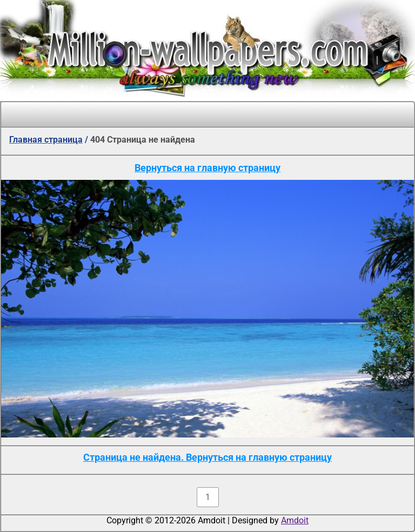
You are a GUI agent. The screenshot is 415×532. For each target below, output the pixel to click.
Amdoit (295, 520)
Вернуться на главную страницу (207, 168)
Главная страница (46, 140)
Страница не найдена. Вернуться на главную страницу (207, 457)
